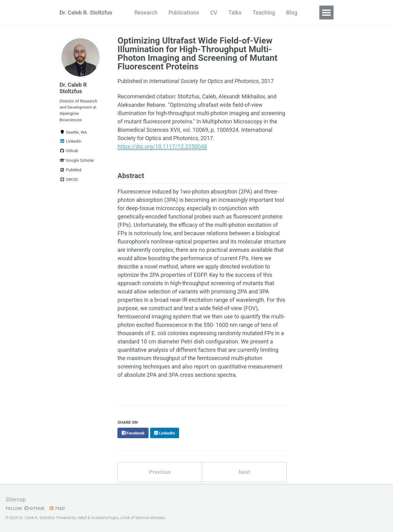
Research (146, 12)
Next (244, 472)
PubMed (70, 170)
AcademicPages (105, 518)
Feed (57, 508)
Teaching (264, 12)
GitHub (34, 508)
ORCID (69, 179)
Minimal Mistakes (150, 518)
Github (69, 151)
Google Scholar (77, 160)
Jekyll (82, 518)
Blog (292, 12)
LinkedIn (70, 141)
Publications (184, 12)
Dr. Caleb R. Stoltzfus (86, 12)
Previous (160, 472)
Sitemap (16, 499)
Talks (235, 12)
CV (214, 12)
